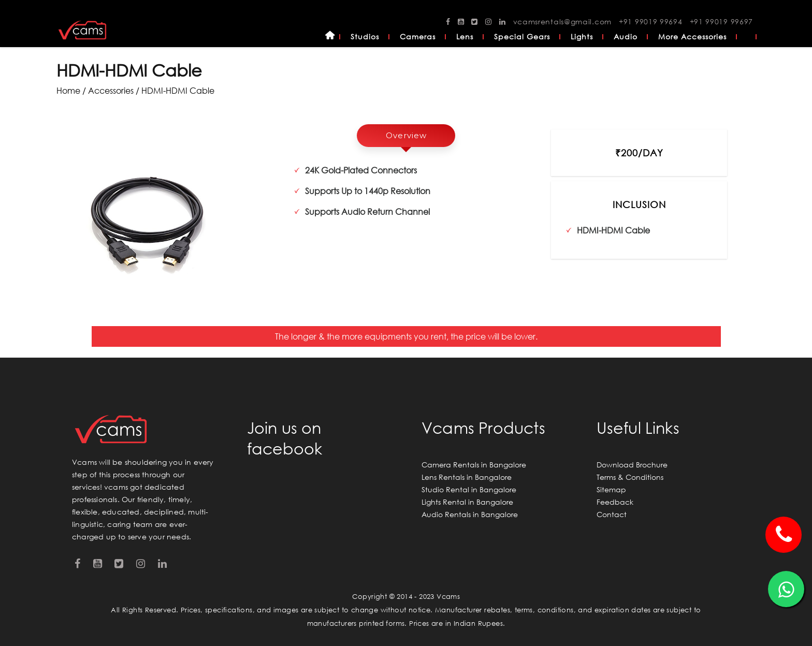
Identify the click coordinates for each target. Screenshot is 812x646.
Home (330, 37)
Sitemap (611, 489)
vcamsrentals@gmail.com (562, 21)
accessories (111, 90)
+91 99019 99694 (651, 21)
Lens (465, 36)
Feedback (615, 502)
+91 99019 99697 (722, 21)
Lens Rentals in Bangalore (467, 477)
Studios (365, 36)
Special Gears (522, 36)
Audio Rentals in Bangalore (470, 514)
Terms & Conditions (630, 477)
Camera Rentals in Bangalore (474, 465)
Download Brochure (632, 465)
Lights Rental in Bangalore (467, 502)
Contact (612, 514)
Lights (582, 36)
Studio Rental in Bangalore (469, 489)
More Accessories (692, 36)
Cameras (418, 36)
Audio (626, 36)
